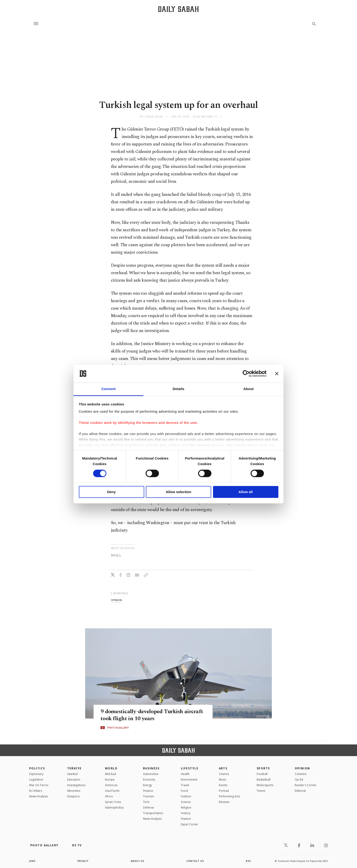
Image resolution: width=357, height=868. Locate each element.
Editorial (300, 791)
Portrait (224, 791)
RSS (248, 861)
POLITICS (37, 768)
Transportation (153, 813)
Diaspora (73, 796)
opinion (116, 600)
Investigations (76, 785)
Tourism (149, 796)
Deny (111, 492)
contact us (195, 861)
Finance (148, 791)
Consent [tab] (109, 389)
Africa (109, 796)
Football (262, 774)
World (111, 768)
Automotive (151, 774)
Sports (263, 768)
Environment (189, 780)
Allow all (246, 492)
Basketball (264, 780)
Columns (301, 774)
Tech (146, 802)
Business (151, 768)
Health (185, 774)
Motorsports (265, 785)
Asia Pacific (112, 791)
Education (74, 780)
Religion (186, 807)
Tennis (261, 791)
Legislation (36, 780)
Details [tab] (178, 389)
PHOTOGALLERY (118, 728)
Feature (186, 819)
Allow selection (178, 492)
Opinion (302, 768)
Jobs (33, 861)
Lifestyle (190, 768)
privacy (83, 861)
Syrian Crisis (113, 802)
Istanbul (72, 774)
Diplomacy (36, 774)
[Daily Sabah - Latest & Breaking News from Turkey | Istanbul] (178, 9)
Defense (149, 807)
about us (138, 861)
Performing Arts (229, 796)
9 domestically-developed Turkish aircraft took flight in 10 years (143, 715)
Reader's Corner (306, 785)
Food (184, 791)
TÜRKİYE (74, 768)
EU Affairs (36, 791)
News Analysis (38, 796)
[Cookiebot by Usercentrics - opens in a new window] (246, 373)
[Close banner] (277, 373)
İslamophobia (114, 807)
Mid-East (111, 774)
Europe (110, 780)
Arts (223, 768)
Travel (185, 785)
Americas (111, 785)
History (186, 813)
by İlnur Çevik (151, 116)
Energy (147, 785)
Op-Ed (299, 780)
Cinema (224, 774)
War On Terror (39, 785)
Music (223, 780)
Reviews (224, 802)
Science (186, 802)
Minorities (74, 791)
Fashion (186, 796)
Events (223, 785)
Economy (149, 780)
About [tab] (248, 389)
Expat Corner (189, 824)
